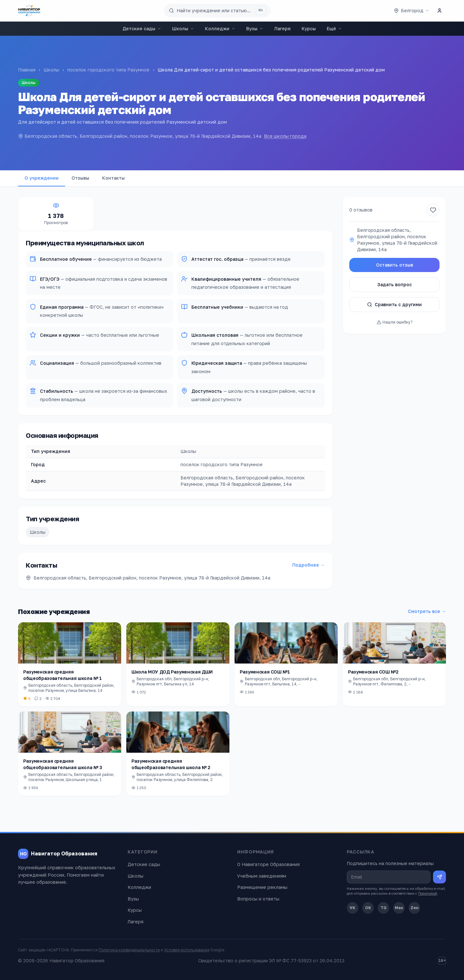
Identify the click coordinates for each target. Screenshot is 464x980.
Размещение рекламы (262, 887)
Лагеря (282, 28)
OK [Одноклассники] (368, 908)
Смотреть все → (427, 611)
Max (399, 908)
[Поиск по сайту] (217, 11)
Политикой (428, 893)
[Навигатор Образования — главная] (29, 11)
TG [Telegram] (384, 908)
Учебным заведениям (262, 876)
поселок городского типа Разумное (108, 70)
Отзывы (80, 178)
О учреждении (42, 178)
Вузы (255, 28)
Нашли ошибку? (395, 322)
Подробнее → (309, 565)
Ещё (334, 28)
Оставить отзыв (395, 265)
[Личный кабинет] (440, 11)
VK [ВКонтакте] (353, 908)
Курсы (309, 28)
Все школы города (285, 136)
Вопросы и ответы (258, 899)
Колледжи (220, 28)
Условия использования (187, 950)
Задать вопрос (395, 284)
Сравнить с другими (394, 304)
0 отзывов (361, 210)
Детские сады (142, 28)
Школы (183, 28)
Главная (27, 70)
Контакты (113, 178)
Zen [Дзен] (415, 908)
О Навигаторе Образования (268, 864)
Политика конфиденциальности (129, 950)
